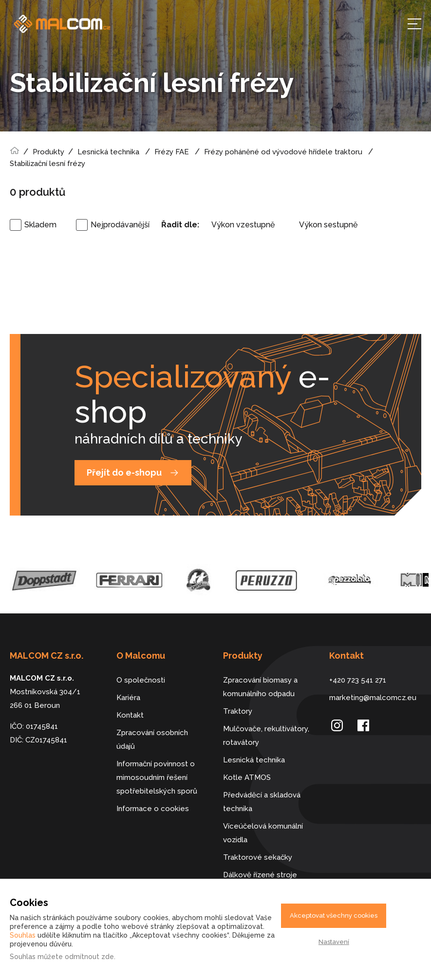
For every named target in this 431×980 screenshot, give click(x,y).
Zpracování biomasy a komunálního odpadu (260, 687)
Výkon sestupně (328, 225)
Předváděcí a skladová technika (262, 802)
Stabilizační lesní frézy (47, 164)
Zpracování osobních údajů (152, 740)
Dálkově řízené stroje (260, 875)
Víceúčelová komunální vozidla (263, 833)
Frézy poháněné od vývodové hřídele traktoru (283, 152)
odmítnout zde (89, 957)
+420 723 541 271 (358, 680)
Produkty (48, 152)
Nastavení (334, 942)
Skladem (40, 225)
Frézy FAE (172, 152)
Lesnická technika (108, 152)
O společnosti (141, 680)
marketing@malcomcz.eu (373, 698)
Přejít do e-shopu (124, 472)
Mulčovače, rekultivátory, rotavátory (266, 736)
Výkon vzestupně (243, 225)
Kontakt (130, 715)
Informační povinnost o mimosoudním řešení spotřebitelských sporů (157, 777)
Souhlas (23, 935)
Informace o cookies (153, 809)
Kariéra (128, 698)
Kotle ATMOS (247, 777)
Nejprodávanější (120, 225)
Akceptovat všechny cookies (334, 915)
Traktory (238, 711)
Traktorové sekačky (258, 857)
